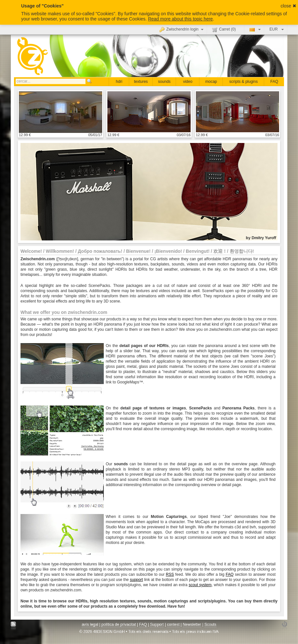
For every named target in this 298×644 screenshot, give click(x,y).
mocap (211, 82)
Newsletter (192, 625)
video (188, 82)
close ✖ (288, 6)
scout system (200, 585)
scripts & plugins (244, 82)
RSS (170, 574)
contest (173, 625)
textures (141, 82)
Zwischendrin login (182, 29)
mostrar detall (61, 112)
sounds (164, 82)
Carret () (224, 30)
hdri (119, 82)
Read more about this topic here (180, 19)
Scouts (210, 625)
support (136, 580)
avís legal (90, 625)
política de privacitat (119, 625)
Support (157, 625)
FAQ (274, 82)
